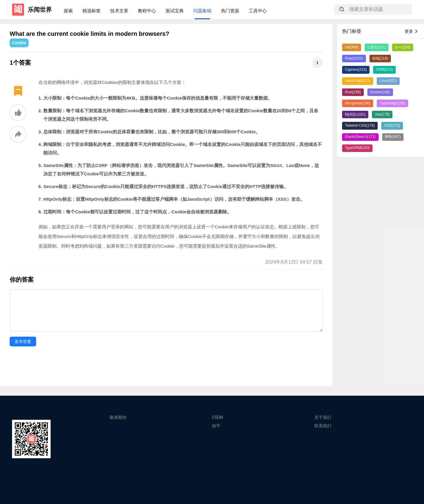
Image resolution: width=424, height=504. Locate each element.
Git (352, 47)
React (354, 58)
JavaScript (358, 81)
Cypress (356, 70)
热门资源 (230, 11)
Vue (382, 114)
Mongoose (358, 103)
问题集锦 (202, 11)
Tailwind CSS (360, 125)
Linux (388, 81)
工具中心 (258, 11)
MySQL (355, 114)
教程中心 (147, 11)
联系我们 (323, 426)
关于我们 (323, 417)
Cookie (19, 43)
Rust (353, 92)
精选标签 (92, 11)
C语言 (377, 47)
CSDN (218, 417)
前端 (380, 58)
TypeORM (357, 148)
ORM (385, 70)
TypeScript (393, 103)
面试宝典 (175, 11)
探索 (68, 11)
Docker (380, 92)
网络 (393, 137)
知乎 (216, 426)
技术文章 (119, 11)
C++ (403, 47)
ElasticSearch (360, 137)
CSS (392, 125)
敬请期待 (118, 417)
